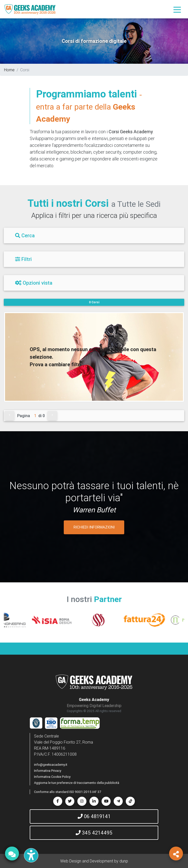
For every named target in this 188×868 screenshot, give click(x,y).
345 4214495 (94, 833)
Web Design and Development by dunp (94, 861)
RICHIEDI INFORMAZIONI (94, 527)
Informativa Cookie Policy (52, 777)
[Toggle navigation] (177, 9)
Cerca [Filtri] (25, 235)
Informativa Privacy (48, 771)
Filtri (23, 259)
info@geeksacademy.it (51, 765)
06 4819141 (94, 816)
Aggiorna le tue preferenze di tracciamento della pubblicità (77, 783)
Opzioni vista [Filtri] (34, 283)
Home (9, 70)
